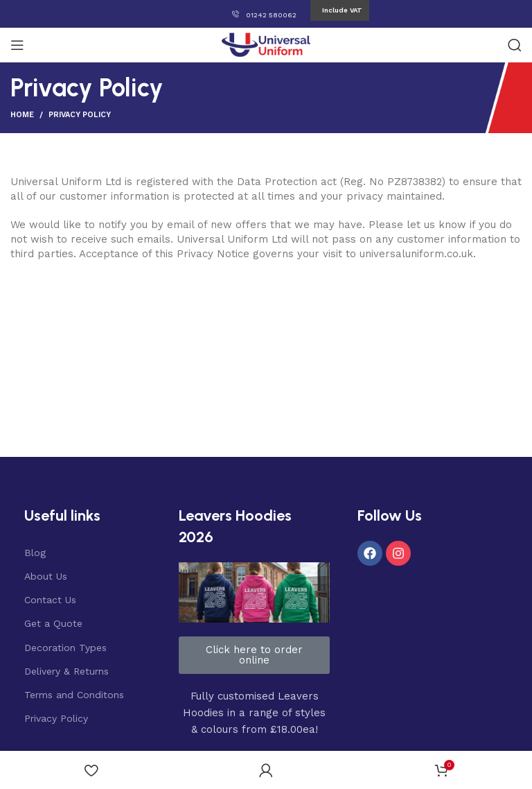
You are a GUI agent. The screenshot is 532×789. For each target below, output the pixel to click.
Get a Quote (53, 623)
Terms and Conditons (74, 695)
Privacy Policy (56, 718)
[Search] (515, 45)
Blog (35, 553)
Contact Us (50, 600)
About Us (46, 576)
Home (22, 115)
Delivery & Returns (66, 671)
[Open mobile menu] (17, 45)
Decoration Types (65, 648)
